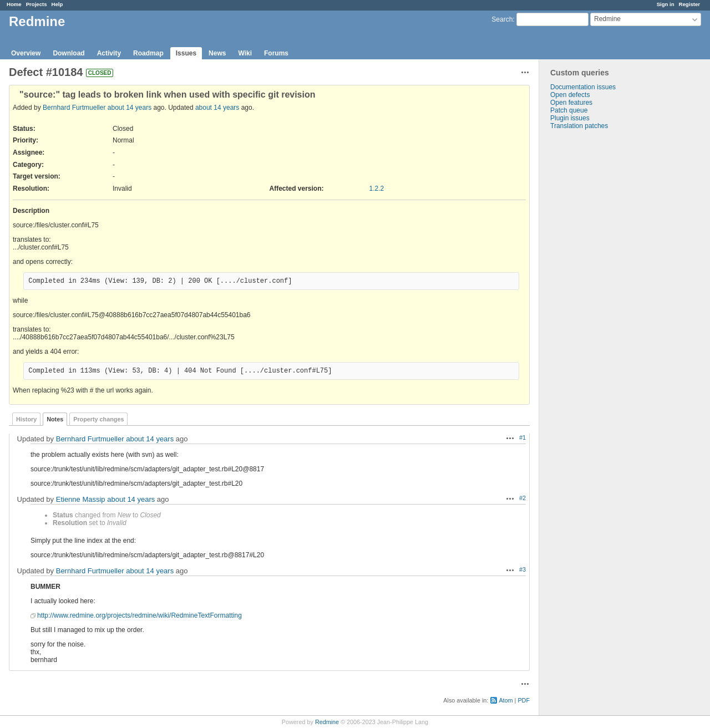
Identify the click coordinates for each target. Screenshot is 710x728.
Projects (37, 4)
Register (689, 4)
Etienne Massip (81, 499)
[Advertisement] (595, 304)
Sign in (666, 4)
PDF (524, 700)
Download (69, 53)
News (217, 53)
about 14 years (130, 108)
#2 (523, 498)
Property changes (98, 419)
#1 (523, 437)
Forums (276, 53)
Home (14, 4)
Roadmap (148, 53)
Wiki (245, 53)
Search (502, 19)
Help (57, 4)
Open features (571, 103)
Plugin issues (570, 118)
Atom (506, 700)
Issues (186, 53)
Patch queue (569, 110)
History (26, 419)
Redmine (327, 722)
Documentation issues (583, 87)
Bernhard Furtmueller (74, 108)
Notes (55, 419)
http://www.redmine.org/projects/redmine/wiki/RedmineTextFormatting (140, 615)
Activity (109, 53)
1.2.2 (377, 189)
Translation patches (579, 126)
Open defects (570, 95)
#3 (523, 569)
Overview (26, 53)
